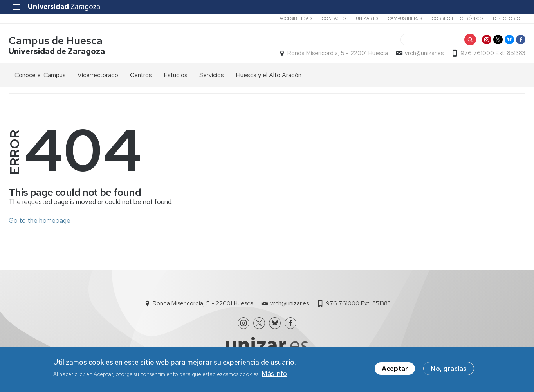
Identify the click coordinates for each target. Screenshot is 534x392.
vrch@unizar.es (424, 53)
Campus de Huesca (56, 41)
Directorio (507, 18)
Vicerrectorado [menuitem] (98, 75)
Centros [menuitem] (141, 75)
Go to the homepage (40, 220)
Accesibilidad (296, 18)
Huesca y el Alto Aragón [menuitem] (269, 75)
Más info (274, 375)
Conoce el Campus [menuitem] (40, 75)
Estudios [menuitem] (176, 75)
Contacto (334, 18)
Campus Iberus (405, 18)
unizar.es (367, 18)
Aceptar (395, 369)
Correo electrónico (457, 18)
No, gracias (449, 369)
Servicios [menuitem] (212, 75)
